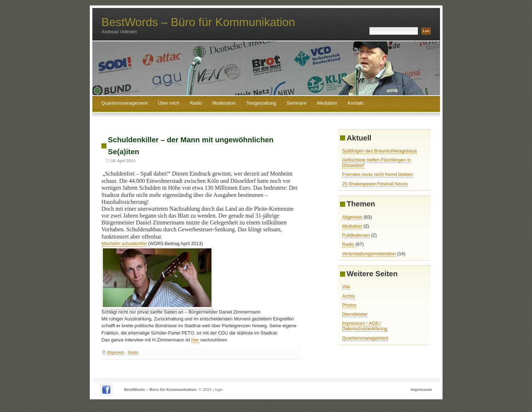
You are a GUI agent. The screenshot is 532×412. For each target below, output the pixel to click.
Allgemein (116, 352)
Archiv (348, 296)
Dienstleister (355, 314)
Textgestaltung (261, 103)
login (219, 390)
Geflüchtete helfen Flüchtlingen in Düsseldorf (376, 163)
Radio (196, 103)
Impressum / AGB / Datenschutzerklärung (364, 326)
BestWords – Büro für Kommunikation (198, 22)
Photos (349, 305)
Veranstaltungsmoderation (369, 254)
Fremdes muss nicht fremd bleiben (377, 174)
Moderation (224, 103)
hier (195, 340)
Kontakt (355, 103)
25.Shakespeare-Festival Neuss (375, 184)
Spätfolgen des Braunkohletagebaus (379, 151)
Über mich (169, 103)
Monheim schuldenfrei (124, 243)
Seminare (297, 103)
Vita (346, 287)
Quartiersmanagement (124, 103)
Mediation (327, 103)
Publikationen (356, 235)
